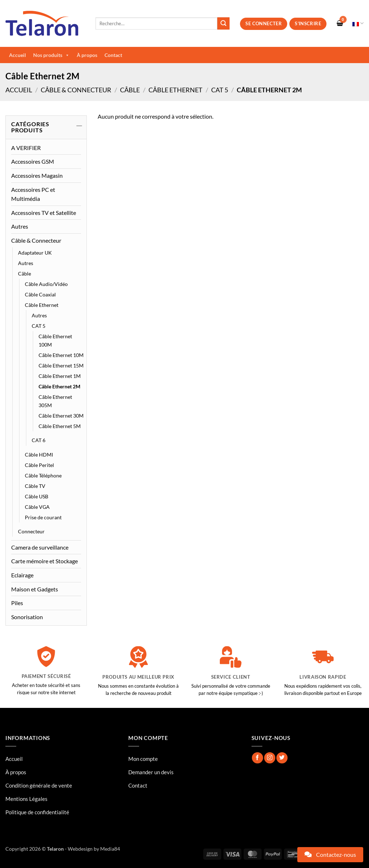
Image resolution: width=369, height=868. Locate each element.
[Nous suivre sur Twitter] (282, 758)
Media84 (110, 849)
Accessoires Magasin (37, 175)
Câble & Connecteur (76, 90)
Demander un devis (151, 772)
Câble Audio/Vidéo (46, 284)
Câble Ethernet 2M (59, 386)
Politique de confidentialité (37, 812)
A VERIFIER (26, 148)
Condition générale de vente (39, 785)
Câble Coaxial (40, 294)
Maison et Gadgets (35, 589)
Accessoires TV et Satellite (44, 213)
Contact (113, 55)
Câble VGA (37, 507)
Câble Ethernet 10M (61, 355)
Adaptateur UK (35, 253)
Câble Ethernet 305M (55, 401)
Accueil (17, 55)
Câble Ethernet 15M (61, 365)
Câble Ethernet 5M (60, 426)
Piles (17, 603)
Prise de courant (43, 517)
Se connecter (264, 23)
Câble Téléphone (43, 475)
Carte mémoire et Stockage (45, 561)
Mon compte (143, 759)
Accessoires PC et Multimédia (33, 194)
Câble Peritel (39, 465)
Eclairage (22, 575)
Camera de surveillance (40, 547)
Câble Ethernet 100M (55, 340)
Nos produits (51, 55)
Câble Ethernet (175, 90)
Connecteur (31, 531)
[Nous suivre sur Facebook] (257, 758)
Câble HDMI (39, 455)
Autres (20, 226)
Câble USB (37, 496)
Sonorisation (27, 617)
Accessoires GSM (33, 161)
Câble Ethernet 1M (60, 376)
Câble (130, 90)
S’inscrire (308, 23)
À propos (87, 55)
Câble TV (35, 486)
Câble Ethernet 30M (61, 416)
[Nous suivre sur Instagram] (270, 758)
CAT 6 (39, 440)
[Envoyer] (223, 23)
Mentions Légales (26, 799)
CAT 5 (220, 90)
